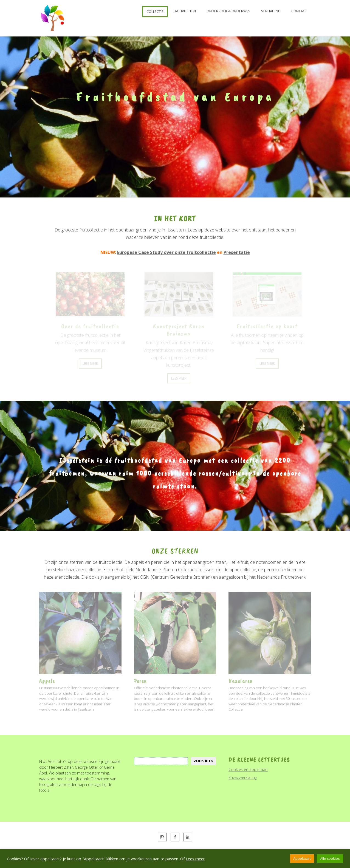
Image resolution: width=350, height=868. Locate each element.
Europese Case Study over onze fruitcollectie (166, 252)
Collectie (155, 12)
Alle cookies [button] (330, 858)
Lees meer (195, 859)
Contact (299, 11)
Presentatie (237, 252)
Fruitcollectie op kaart (267, 326)
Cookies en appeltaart (248, 769)
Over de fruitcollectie (90, 326)
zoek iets (204, 761)
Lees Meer (90, 364)
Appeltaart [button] (302, 858)
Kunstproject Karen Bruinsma (179, 330)
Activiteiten (185, 11)
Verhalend (271, 11)
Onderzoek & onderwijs (228, 11)
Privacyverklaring (243, 777)
